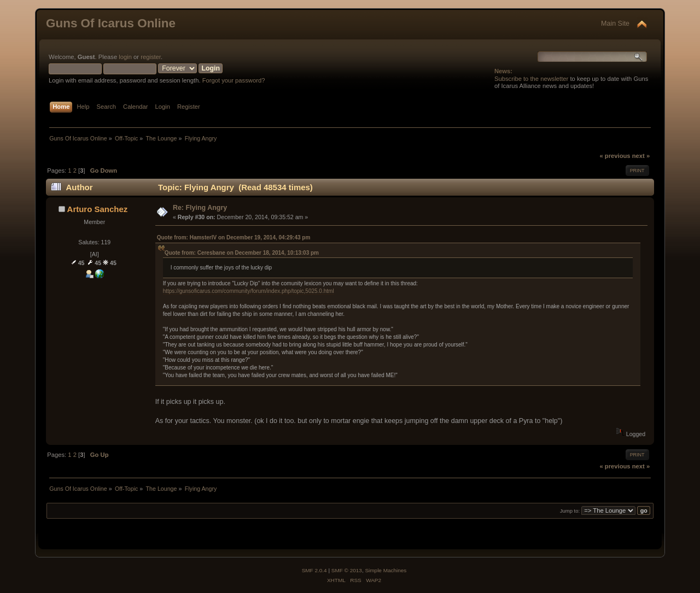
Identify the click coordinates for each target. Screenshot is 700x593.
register (151, 57)
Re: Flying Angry (200, 208)
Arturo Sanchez (98, 209)
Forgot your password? (234, 80)
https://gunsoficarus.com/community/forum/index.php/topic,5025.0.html (249, 291)
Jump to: (570, 511)
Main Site (615, 24)
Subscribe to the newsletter (531, 79)
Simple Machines (386, 570)
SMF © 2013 (347, 570)
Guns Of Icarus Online (111, 23)
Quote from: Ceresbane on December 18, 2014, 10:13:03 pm (242, 253)
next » (641, 156)
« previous (615, 156)
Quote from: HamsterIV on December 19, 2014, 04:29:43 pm (234, 237)
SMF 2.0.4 (314, 570)
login (125, 57)
